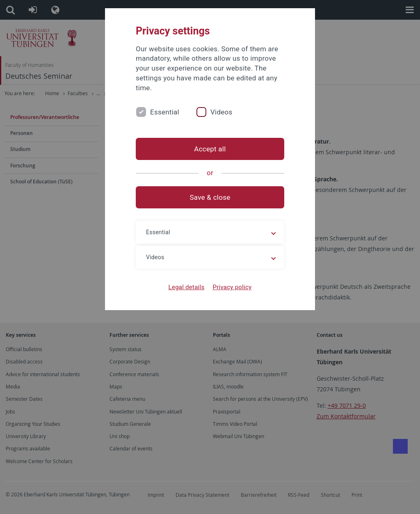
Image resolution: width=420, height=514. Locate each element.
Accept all (210, 149)
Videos (221, 112)
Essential (165, 112)
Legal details (187, 287)
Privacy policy (232, 287)
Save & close (210, 197)
